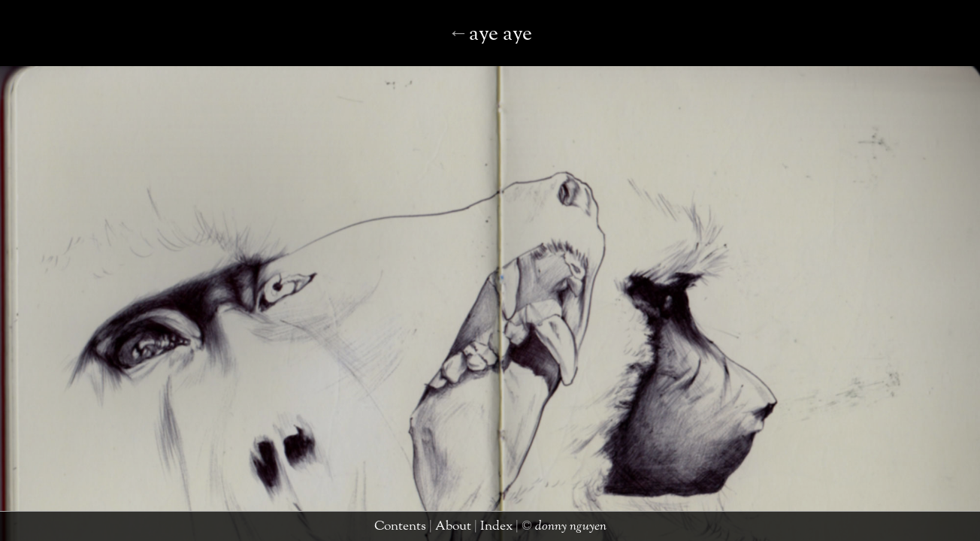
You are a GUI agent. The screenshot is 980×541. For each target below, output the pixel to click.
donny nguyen (545, 529)
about (455, 529)
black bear (484, 48)
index (488, 529)
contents (413, 529)
